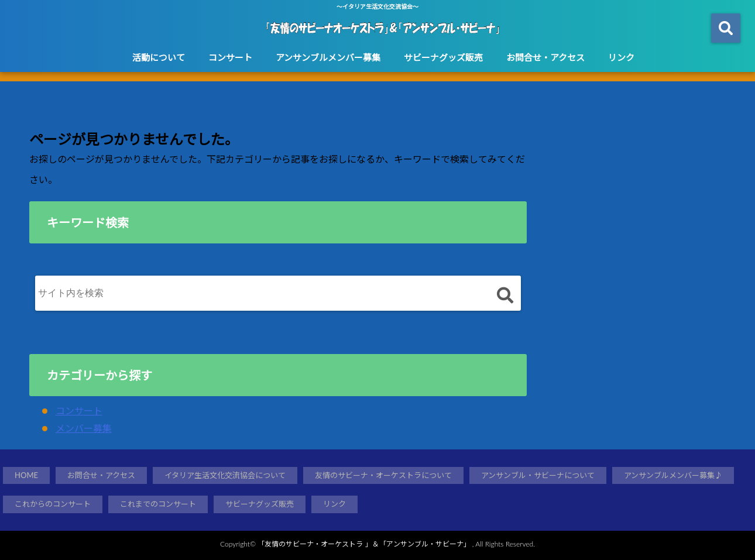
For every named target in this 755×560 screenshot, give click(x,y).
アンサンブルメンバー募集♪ (673, 475)
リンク (621, 57)
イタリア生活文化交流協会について (225, 475)
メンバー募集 (84, 428)
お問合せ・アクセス (545, 57)
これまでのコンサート (158, 504)
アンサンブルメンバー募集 (328, 57)
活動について (159, 57)
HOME (26, 475)
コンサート (230, 57)
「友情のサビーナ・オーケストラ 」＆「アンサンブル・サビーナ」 (364, 544)
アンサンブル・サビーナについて (538, 475)
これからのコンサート (53, 504)
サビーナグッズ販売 (443, 57)
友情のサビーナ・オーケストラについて (383, 475)
